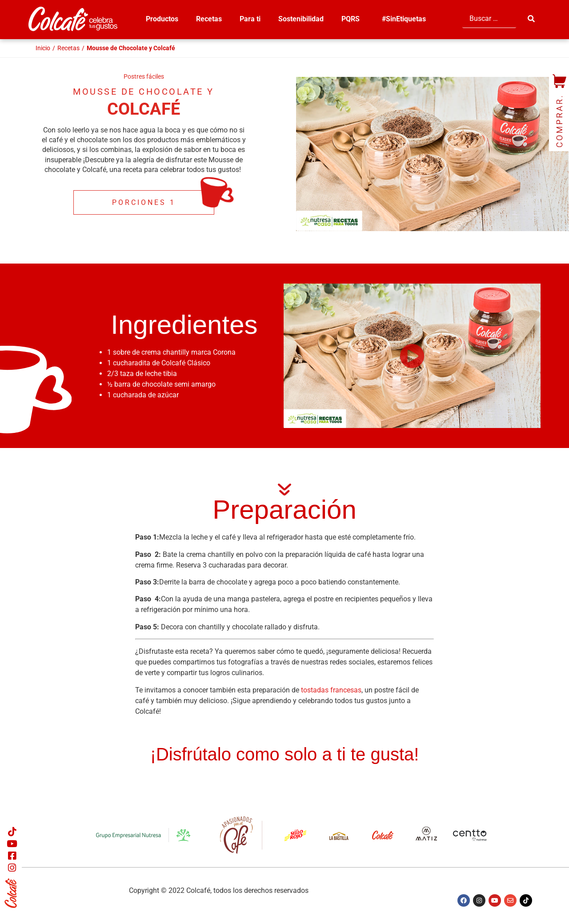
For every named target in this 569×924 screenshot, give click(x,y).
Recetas (209, 19)
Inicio (43, 48)
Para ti (250, 19)
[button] (412, 356)
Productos (162, 19)
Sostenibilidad (301, 19)
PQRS (353, 19)
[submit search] (532, 19)
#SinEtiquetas (404, 19)
